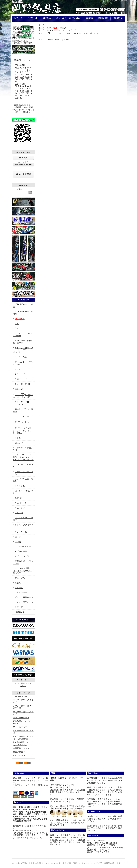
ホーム (42, 25)
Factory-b (19, 612)
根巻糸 (18, 438)
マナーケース (21, 532)
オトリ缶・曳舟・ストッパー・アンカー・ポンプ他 (23, 350)
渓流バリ (19, 498)
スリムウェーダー (23, 369)
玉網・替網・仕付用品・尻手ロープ (23, 342)
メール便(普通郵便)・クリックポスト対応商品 (23, 571)
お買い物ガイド (20, 752)
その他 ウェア (93, 33)
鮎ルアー (19, 537)
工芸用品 (19, 588)
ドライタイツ (21, 374)
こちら (37, 831)
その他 (18, 542)
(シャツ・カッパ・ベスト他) (65, 33)
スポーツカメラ (22, 556)
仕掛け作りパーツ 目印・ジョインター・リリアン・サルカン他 (23, 457)
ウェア (63, 28)
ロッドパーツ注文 (21, 718)
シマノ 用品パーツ (24, 602)
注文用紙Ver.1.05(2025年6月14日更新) (23, 41)
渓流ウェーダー (22, 379)
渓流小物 (19, 513)
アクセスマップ (20, 727)
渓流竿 (18, 328)
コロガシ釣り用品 (23, 547)
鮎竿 (17, 324)
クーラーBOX (21, 357)
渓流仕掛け (20, 508)
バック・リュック (23, 416)
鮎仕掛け (19, 443)
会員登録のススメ (21, 748)
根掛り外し (20, 486)
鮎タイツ (19, 389)
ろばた (18, 583)
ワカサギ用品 (21, 592)
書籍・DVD (20, 578)
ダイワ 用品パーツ (24, 597)
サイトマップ (19, 755)
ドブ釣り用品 (21, 551)
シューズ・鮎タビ (23, 384)
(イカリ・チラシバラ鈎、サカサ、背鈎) (23, 431)
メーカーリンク (20, 696)
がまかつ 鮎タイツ (68, 30)
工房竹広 (19, 607)
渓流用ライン (21, 503)
